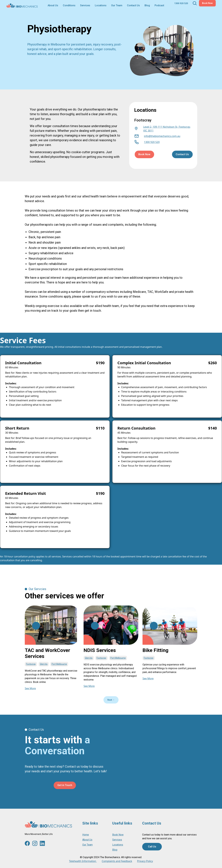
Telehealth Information (83, 861)
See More (30, 694)
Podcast (159, 5)
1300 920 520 (181, 3)
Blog (147, 5)
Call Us (152, 847)
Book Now (207, 3)
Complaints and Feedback (117, 861)
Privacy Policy (145, 861)
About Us (53, 5)
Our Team (117, 5)
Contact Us (133, 5)
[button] (69, 5)
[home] (22, 5)
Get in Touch (65, 799)
